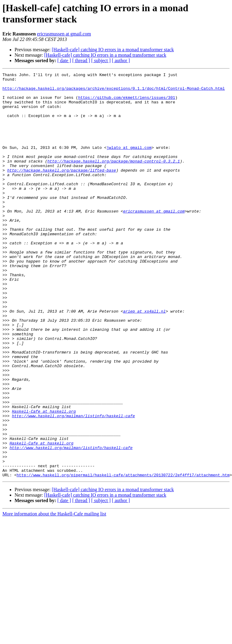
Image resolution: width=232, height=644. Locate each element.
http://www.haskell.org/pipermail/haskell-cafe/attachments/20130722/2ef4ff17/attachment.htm (123, 556)
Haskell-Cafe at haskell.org (44, 479)
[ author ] (121, 60)
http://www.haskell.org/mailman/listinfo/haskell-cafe (73, 485)
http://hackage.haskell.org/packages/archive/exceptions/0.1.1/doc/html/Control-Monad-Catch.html (114, 92)
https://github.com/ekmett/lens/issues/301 (127, 103)
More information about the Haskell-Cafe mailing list (54, 595)
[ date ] (64, 60)
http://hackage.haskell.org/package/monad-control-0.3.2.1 (114, 179)
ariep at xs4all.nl (144, 359)
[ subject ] (101, 60)
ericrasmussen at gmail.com (64, 34)
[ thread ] (81, 60)
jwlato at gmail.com (129, 163)
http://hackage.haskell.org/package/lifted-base (62, 190)
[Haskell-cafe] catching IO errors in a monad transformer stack (113, 50)
